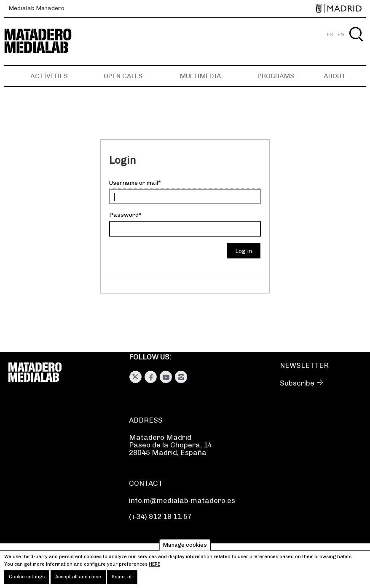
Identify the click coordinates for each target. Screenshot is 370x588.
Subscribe (297, 383)
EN (341, 35)
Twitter (135, 377)
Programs (276, 76)
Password (124, 215)
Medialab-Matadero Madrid (46, 41)
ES (330, 35)
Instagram (181, 377)
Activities (49, 76)
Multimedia (201, 76)
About (335, 76)
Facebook (151, 377)
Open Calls (123, 76)
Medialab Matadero (36, 8)
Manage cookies (185, 547)
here (154, 566)
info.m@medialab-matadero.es (182, 500)
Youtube (166, 377)
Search (356, 44)
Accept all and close (78, 579)
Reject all (122, 579)
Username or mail (134, 183)
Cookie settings (27, 579)
